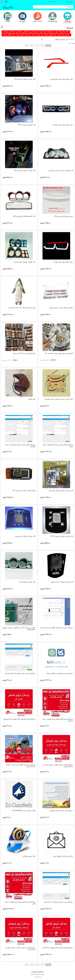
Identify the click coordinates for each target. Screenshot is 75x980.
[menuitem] (8, 32)
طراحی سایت (37, 977)
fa (8, 1)
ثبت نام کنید (53, 2)
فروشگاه (70, 28)
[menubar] (37, 33)
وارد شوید (69, 2)
